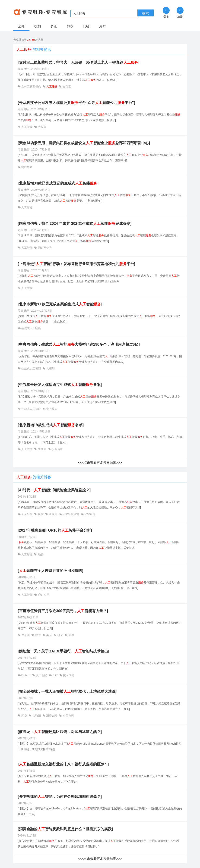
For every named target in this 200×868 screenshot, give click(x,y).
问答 (86, 26)
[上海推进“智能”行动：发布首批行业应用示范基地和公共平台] (77, 264)
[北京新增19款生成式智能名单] (51, 425)
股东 (60, 635)
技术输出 (68, 675)
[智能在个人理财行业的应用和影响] (51, 571)
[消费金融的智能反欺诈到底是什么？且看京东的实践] (65, 829)
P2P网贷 (89, 514)
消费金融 (52, 716)
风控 (41, 514)
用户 (102, 26)
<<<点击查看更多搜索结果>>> (100, 463)
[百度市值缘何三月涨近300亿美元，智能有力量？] (63, 611)
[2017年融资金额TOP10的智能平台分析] (55, 530)
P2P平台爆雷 (71, 514)
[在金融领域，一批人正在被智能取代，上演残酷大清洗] (67, 691)
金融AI (53, 514)
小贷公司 (68, 716)
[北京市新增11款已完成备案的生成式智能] (60, 304)
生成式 (42, 449)
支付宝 (67, 87)
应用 (71, 635)
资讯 (54, 26)
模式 (38, 635)
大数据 (37, 716)
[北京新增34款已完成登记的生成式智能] (58, 183)
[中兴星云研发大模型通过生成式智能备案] (60, 385)
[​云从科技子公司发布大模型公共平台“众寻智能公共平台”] (77, 103)
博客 (70, 26)
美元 (49, 635)
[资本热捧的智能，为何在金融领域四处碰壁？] (60, 797)
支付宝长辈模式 (31, 87)
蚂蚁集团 (27, 167)
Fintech (26, 675)
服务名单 (57, 449)
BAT (55, 675)
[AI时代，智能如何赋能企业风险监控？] (54, 490)
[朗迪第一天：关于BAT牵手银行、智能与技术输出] (63, 651)
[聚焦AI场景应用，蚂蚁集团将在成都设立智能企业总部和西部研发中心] (84, 143)
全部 (21, 26)
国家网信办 (44, 248)
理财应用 (43, 595)
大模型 (42, 127)
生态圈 (26, 635)
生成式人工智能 (31, 328)
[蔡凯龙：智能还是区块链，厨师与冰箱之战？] (60, 732)
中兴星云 (51, 409)
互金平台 (27, 514)
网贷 (24, 716)
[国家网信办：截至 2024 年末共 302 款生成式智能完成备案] (75, 224)
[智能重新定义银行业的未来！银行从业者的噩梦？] (64, 764)
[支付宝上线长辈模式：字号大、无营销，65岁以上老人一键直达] (79, 62)
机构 (38, 26)
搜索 (146, 13)
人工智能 (27, 127)
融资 (40, 555)
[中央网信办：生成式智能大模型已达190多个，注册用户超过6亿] (79, 344)
